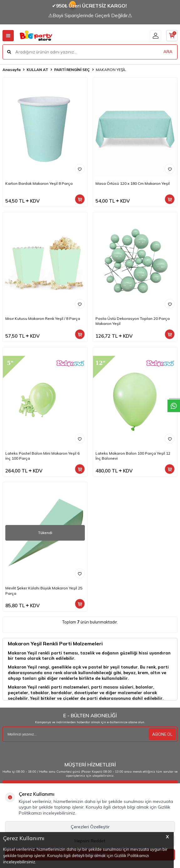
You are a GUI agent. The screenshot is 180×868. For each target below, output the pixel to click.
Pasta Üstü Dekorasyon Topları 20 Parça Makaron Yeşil (133, 321)
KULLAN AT (37, 70)
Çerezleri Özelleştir (90, 827)
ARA (168, 52)
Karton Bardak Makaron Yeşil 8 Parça (39, 183)
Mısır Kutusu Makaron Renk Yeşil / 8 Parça (43, 318)
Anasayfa (12, 70)
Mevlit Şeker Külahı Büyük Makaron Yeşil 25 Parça (44, 590)
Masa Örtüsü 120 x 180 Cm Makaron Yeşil (133, 183)
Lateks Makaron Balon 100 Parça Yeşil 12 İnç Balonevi (133, 456)
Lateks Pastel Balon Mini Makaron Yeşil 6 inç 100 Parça (42, 456)
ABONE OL (162, 734)
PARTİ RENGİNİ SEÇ (72, 70)
